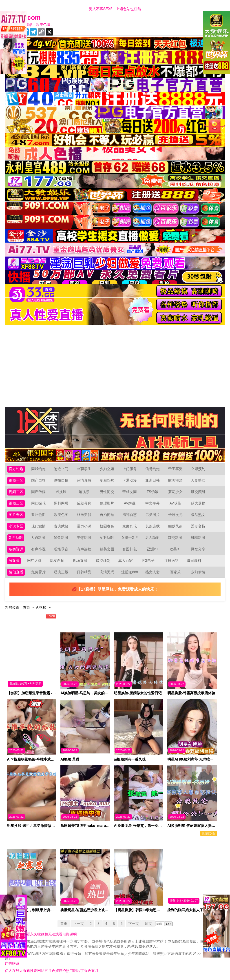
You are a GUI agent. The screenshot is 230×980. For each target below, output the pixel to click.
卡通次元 (175, 515)
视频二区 (16, 492)
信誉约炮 (153, 469)
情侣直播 (16, 572)
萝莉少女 (175, 492)
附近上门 (61, 469)
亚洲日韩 (153, 480)
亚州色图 (38, 515)
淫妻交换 (198, 526)
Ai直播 (14, 561)
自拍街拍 (107, 515)
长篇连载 (153, 526)
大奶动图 (38, 538)
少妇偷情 (198, 572)
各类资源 (16, 549)
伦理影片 (107, 503)
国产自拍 (38, 480)
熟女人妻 (153, 572)
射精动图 (198, 538)
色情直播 (84, 480)
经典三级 (61, 572)
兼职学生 (84, 469)
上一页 (78, 924)
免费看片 (38, 572)
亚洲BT (153, 549)
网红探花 (38, 503)
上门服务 (130, 469)
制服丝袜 (107, 480)
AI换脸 (61, 492)
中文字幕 (153, 503)
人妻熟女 (198, 480)
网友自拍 (57, 561)
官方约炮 (16, 469)
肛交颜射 (198, 492)
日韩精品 (84, 572)
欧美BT (175, 549)
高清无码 (107, 572)
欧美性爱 (175, 480)
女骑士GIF (129, 538)
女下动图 (107, 538)
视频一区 (16, 480)
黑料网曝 (61, 503)
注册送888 (130, 572)
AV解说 (130, 503)
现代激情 (38, 526)
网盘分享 (198, 549)
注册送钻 (171, 561)
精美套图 (107, 549)
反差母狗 (84, 503)
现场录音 (61, 549)
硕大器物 (198, 503)
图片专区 (16, 515)
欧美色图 (61, 515)
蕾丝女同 (130, 492)
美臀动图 (84, 538)
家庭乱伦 (130, 526)
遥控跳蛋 (103, 561)
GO (169, 924)
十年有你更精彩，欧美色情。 (31, 25)
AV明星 (175, 503)
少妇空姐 (107, 469)
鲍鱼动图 (61, 538)
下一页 (134, 924)
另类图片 (153, 515)
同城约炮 (38, 469)
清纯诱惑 (130, 515)
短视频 (84, 492)
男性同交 (107, 492)
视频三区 (16, 503)
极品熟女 (198, 515)
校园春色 (107, 526)
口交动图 (175, 538)
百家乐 (175, 572)
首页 (27, 607)
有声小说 (38, 549)
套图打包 (130, 549)
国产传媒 (38, 492)
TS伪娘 (153, 492)
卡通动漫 (130, 480)
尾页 (149, 924)
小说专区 (16, 526)
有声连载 (84, 549)
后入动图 (152, 538)
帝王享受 (175, 469)
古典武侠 (61, 526)
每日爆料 (194, 561)
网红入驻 (34, 561)
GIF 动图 (16, 538)
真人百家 (126, 561)
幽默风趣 (175, 526)
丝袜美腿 (84, 515)
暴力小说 (84, 526)
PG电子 (149, 561)
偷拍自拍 (61, 480)
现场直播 (80, 561)
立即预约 (198, 469)
